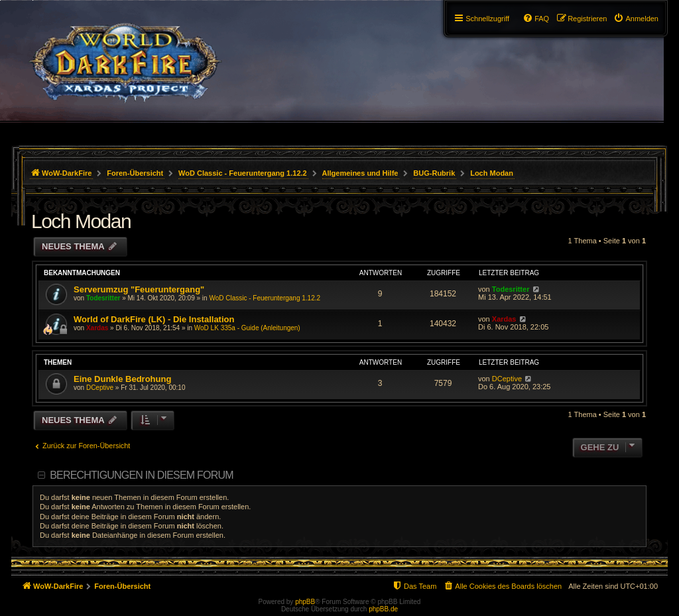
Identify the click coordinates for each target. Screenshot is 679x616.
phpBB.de (383, 609)
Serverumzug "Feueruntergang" (139, 289)
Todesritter (103, 298)
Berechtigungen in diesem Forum (141, 475)
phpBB (305, 602)
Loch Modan (81, 221)
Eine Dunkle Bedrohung (122, 379)
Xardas (97, 328)
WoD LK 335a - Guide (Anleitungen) (247, 328)
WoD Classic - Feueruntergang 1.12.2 (265, 298)
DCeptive (100, 388)
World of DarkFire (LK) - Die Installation (154, 319)
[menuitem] (636, 19)
